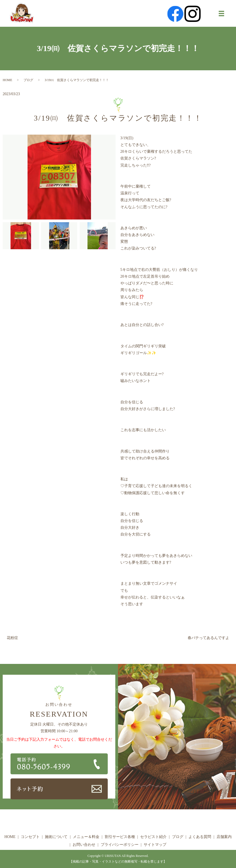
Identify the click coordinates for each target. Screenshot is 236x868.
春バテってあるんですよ (208, 638)
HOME (7, 80)
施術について (56, 837)
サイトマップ (155, 845)
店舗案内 (224, 837)
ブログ (28, 80)
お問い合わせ (84, 845)
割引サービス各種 (120, 837)
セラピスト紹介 (153, 837)
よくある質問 (200, 837)
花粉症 (12, 638)
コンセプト (30, 837)
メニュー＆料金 (86, 837)
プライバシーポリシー (120, 845)
